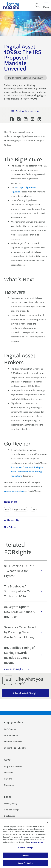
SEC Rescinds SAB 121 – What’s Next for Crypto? (24, 571)
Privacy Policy (11, 803)
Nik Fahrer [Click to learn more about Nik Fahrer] (10, 527)
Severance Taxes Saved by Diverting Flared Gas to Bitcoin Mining (24, 632)
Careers (8, 779)
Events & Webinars (13, 742)
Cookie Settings (12, 810)
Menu (46, 5)
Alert (7, 509)
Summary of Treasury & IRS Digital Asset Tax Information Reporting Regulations (27, 471)
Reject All (26, 855)
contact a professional (15, 491)
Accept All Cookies (26, 863)
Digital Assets (20, 509)
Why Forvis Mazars (13, 766)
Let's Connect (11, 729)
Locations (9, 772)
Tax (33, 509)
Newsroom (9, 785)
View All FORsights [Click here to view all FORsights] (18, 669)
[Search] (37, 6)
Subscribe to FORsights (26, 693)
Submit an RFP (11, 735)
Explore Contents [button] (23, 111)
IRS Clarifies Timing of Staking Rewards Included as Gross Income (24, 655)
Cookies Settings (26, 847)
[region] (26, 843)
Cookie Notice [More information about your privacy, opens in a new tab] (37, 842)
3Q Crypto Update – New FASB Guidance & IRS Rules (24, 612)
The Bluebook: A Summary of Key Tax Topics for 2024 (24, 591)
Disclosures (10, 816)
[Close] (48, 822)
